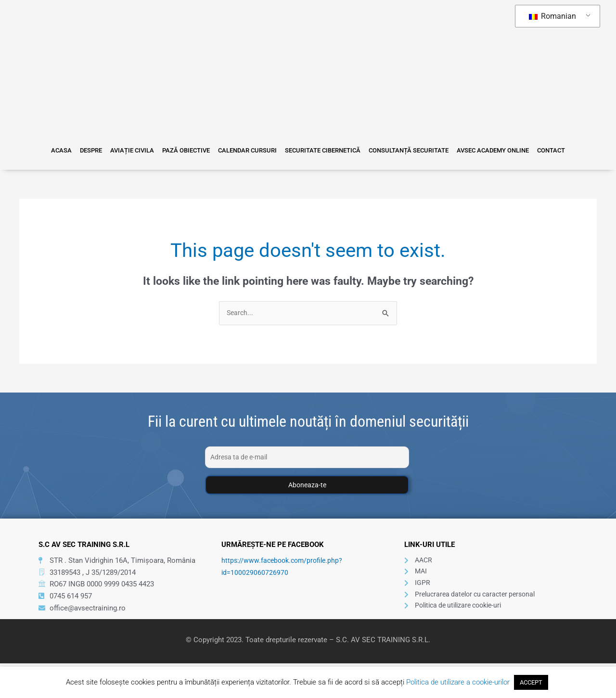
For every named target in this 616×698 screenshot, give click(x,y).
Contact (534, 150)
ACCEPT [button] (531, 682)
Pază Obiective (190, 150)
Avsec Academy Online (480, 150)
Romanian (552, 16)
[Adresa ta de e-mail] (307, 458)
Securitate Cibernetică (318, 150)
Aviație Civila (141, 150)
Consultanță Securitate (400, 150)
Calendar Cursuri (247, 150)
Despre (104, 150)
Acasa (79, 150)
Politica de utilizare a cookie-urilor (458, 682)
